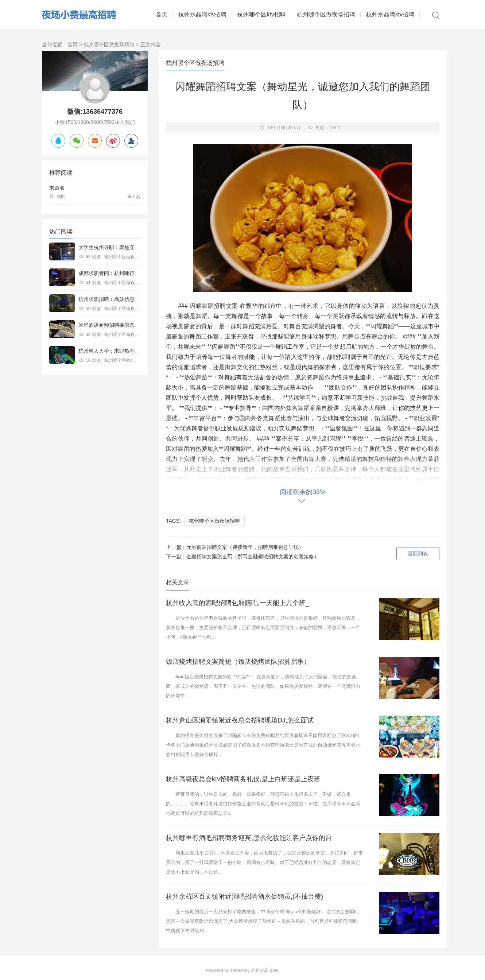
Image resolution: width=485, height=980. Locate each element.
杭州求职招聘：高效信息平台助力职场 (122, 299)
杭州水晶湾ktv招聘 (202, 14)
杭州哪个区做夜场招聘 (326, 14)
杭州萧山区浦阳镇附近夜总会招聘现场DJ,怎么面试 (240, 720)
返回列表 (418, 554)
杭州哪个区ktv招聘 (261, 14)
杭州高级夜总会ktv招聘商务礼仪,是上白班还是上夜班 (243, 779)
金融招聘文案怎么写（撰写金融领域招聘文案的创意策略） (253, 557)
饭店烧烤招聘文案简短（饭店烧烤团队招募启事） (238, 662)
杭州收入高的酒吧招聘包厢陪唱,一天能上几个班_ (238, 603)
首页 (162, 14)
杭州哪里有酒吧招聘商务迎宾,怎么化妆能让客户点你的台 (249, 838)
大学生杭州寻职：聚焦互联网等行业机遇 (124, 247)
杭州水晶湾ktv (264, 971)
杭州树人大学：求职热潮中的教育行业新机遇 (129, 351)
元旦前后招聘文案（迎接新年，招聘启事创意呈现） (245, 547)
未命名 (57, 188)
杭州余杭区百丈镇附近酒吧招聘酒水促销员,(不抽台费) (245, 896)
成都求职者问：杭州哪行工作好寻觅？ (122, 273)
